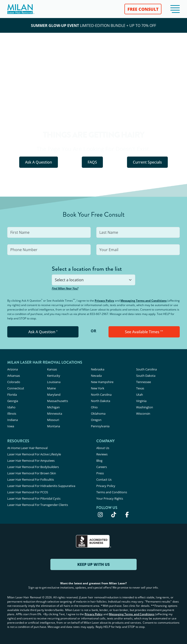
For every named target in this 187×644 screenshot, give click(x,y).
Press (100, 473)
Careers (102, 467)
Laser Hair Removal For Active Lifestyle (34, 454)
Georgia (13, 401)
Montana (54, 426)
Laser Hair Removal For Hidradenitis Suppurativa (41, 486)
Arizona (13, 369)
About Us (103, 448)
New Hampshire (102, 382)
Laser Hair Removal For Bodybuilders (33, 467)
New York (98, 388)
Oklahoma (98, 413)
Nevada (96, 376)
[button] (175, 9)
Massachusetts (58, 401)
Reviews (102, 454)
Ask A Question (39, 162)
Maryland (54, 395)
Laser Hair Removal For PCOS (28, 492)
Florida (12, 395)
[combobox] (93, 280)
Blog (99, 461)
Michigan (53, 407)
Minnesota (55, 413)
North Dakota (101, 401)
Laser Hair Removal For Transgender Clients (38, 505)
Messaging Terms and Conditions (144, 301)
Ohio (94, 407)
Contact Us (104, 479)
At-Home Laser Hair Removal (27, 448)
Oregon (96, 420)
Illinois (12, 413)
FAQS (92, 162)
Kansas (52, 369)
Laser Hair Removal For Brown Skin (32, 473)
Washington (145, 407)
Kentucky (54, 376)
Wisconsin (143, 413)
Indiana (13, 420)
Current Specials (147, 162)
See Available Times (144, 332)
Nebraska (98, 369)
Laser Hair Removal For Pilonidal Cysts (34, 498)
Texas (140, 388)
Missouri (53, 420)
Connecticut (16, 388)
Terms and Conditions (112, 492)
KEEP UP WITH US (93, 564)
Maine (51, 388)
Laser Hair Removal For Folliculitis (31, 479)
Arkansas (14, 376)
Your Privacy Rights (110, 498)
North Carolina (101, 395)
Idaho (11, 407)
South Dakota (146, 376)
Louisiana (54, 382)
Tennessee (144, 382)
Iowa (11, 426)
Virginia (141, 401)
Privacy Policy (104, 301)
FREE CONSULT (143, 9)
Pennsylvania (100, 426)
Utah (140, 395)
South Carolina (146, 369)
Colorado (14, 382)
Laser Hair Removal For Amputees (31, 461)
